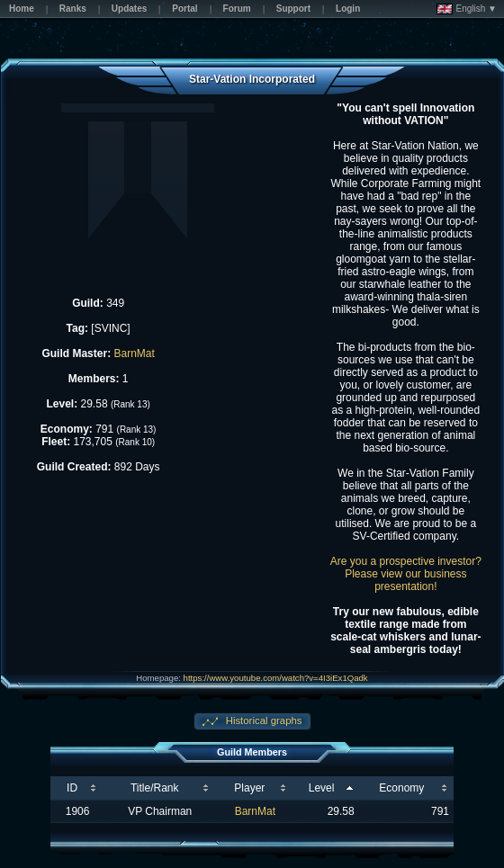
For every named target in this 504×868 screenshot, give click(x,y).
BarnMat (134, 353)
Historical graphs (263, 720)
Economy (401, 788)
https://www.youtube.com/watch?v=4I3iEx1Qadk (276, 678)
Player (249, 788)
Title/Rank (155, 788)
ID (72, 788)
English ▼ (467, 9)
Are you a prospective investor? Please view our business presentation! (406, 574)
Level (322, 788)
